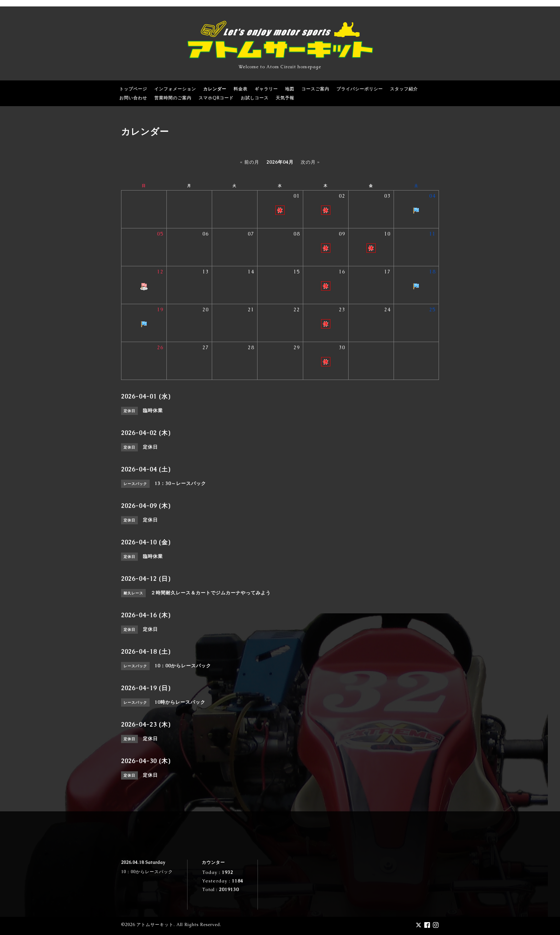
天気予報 (285, 98)
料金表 (241, 89)
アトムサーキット (155, 925)
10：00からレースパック (147, 872)
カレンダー (215, 89)
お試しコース (255, 98)
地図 (290, 89)
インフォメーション (175, 89)
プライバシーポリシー (360, 89)
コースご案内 (315, 89)
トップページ (133, 89)
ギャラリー (266, 89)
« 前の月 (250, 162)
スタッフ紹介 (404, 89)
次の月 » (310, 162)
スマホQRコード (216, 98)
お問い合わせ (133, 98)
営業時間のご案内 (173, 98)
